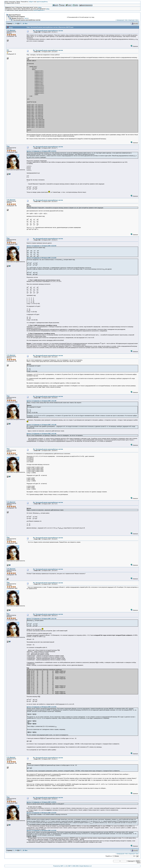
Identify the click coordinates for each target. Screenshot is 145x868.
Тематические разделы (17, 17)
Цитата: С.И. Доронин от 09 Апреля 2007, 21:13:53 (41, 258)
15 (24, 23)
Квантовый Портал (15, 15)
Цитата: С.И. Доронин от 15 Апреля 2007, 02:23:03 (41, 246)
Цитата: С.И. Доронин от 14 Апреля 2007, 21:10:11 (41, 151)
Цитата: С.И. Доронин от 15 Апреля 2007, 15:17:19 (41, 619)
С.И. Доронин (11, 30)
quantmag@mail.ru (39, 10)
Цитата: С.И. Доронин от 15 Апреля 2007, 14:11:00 (41, 401)
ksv (8, 50)
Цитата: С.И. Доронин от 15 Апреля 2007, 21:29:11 (41, 802)
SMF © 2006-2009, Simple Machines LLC (80, 866)
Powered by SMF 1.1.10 (60, 866)
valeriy (26, 18)
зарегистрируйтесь (42, 2)
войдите (31, 2)
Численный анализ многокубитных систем (27, 20)
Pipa (8, 146)
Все (26, 23)
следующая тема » (133, 20)
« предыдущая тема (121, 20)
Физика (14, 18)
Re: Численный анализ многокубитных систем (48, 31)
